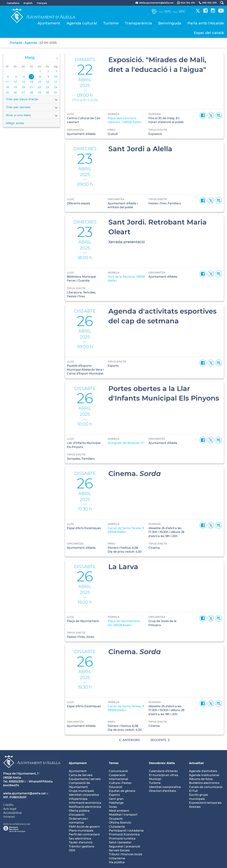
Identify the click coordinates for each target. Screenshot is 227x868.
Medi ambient (119, 811)
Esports (114, 795)
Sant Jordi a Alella (140, 149)
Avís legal (10, 809)
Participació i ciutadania (126, 831)
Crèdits (8, 805)
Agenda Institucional (204, 775)
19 (15, 87)
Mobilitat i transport (123, 815)
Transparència (138, 23)
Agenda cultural (82, 23)
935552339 (16, 782)
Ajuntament (49, 23)
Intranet (9, 817)
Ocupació (116, 819)
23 (48, 87)
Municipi (155, 779)
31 (56, 93)
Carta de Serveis (81, 775)
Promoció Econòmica (124, 834)
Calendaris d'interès (163, 771)
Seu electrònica (80, 839)
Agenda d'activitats (203, 771)
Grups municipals (81, 791)
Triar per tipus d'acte (32, 100)
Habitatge (116, 803)
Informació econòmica (85, 803)
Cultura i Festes (120, 783)
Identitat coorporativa (165, 787)
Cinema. (135, 473)
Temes (114, 763)
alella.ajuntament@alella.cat (24, 793)
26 (15, 93)
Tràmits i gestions (81, 846)
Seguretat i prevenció (124, 846)
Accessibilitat (13, 813)
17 (56, 82)
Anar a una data (32, 115)
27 (23, 93)
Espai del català (209, 33)
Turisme (111, 23)
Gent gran (116, 799)
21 (31, 87)
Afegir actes (15, 123)
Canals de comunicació (206, 787)
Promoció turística (122, 839)
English (28, 3)
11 (7, 82)
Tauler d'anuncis (81, 842)
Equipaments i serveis (85, 779)
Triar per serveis (32, 107)
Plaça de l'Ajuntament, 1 (21, 774)
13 (23, 82)
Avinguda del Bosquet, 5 (125, 443)
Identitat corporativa (84, 795)
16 (48, 82)
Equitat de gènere (122, 791)
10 (56, 77)
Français (42, 3)
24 (56, 87)
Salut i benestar (120, 842)
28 (31, 93)
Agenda (31, 43)
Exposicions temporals (205, 803)
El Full (193, 791)
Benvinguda (170, 23)
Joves (113, 807)
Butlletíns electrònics (204, 783)
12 (15, 82)
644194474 (11, 785)
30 (48, 93)
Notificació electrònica (85, 807)
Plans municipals (81, 831)
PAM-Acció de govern (84, 827)
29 (40, 93)
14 (31, 82)
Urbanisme (117, 858)
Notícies (195, 807)
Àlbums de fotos (201, 779)
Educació (116, 787)
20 (23, 87)
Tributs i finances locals (126, 854)
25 (7, 93)
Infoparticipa (78, 799)
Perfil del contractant (84, 834)
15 (40, 82)
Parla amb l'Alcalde (206, 23)
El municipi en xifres (164, 775)
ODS (72, 850)
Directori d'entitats (163, 791)
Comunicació (118, 771)
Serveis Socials (119, 850)
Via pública (117, 862)
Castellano (13, 3)
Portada (16, 43)
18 (7, 87)
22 (40, 87)
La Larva (123, 567)
